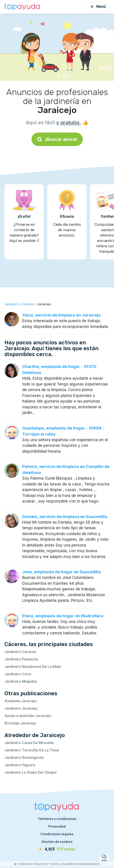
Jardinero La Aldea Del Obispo (31, 772)
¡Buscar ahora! (57, 139)
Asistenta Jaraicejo (21, 701)
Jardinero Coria (18, 674)
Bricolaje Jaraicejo (20, 723)
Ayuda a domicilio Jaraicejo (28, 716)
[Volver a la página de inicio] (22, 7)
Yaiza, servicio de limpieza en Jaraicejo (61, 315)
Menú (98, 7)
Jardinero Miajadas (21, 681)
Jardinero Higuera (20, 765)
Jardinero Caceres (20, 652)
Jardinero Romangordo (24, 757)
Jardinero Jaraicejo (21, 708)
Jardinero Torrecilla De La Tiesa (32, 750)
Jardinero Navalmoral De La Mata (33, 666)
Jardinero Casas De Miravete (29, 743)
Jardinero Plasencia (21, 659)
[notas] (57, 849)
